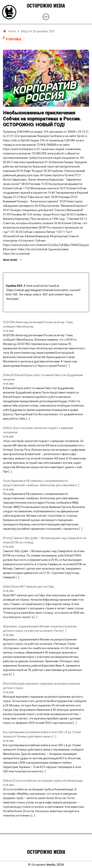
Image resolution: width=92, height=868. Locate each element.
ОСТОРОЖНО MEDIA (46, 5)
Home (12, 31)
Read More (12, 260)
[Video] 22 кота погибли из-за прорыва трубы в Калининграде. (43, 781)
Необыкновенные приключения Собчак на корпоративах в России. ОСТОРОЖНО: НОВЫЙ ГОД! (42, 119)
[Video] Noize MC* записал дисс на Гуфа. (29, 587)
